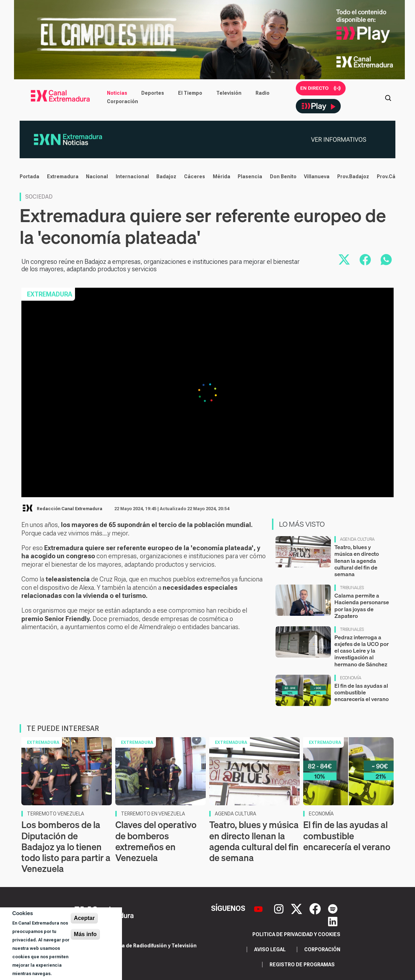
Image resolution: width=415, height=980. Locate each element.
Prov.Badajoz (353, 176)
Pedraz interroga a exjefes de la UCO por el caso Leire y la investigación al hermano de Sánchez (362, 651)
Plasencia (250, 176)
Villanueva (317, 176)
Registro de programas (302, 965)
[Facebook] (316, 908)
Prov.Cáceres (393, 176)
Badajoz (166, 176)
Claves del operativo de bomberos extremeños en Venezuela (156, 841)
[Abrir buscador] (388, 97)
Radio (263, 93)
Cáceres (195, 176)
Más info (85, 934)
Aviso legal (270, 949)
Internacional (132, 176)
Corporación (123, 101)
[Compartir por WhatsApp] (386, 260)
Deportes (153, 93)
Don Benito (283, 176)
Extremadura (63, 176)
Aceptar (84, 918)
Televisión (229, 93)
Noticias (117, 93)
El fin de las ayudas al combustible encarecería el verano (362, 692)
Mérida (222, 176)
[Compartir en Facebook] (365, 260)
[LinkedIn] (333, 921)
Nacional (97, 176)
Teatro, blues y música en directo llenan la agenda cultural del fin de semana (357, 561)
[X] (297, 908)
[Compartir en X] (344, 260)
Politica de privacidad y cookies (296, 934)
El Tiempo (190, 93)
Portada (29, 176)
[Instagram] (280, 908)
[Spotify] (333, 908)
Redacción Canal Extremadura (70, 509)
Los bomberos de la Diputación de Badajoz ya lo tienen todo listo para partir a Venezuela (66, 847)
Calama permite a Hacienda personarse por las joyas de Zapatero (362, 606)
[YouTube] (259, 908)
